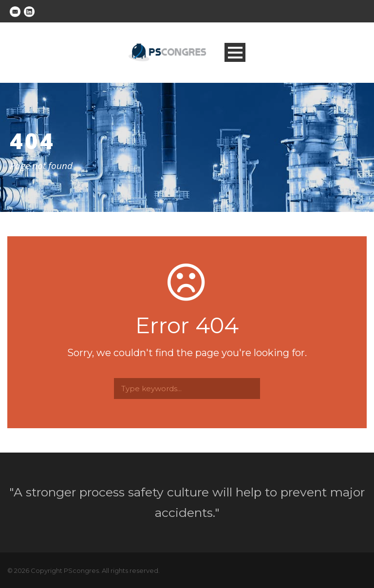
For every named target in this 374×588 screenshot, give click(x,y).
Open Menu (235, 52)
